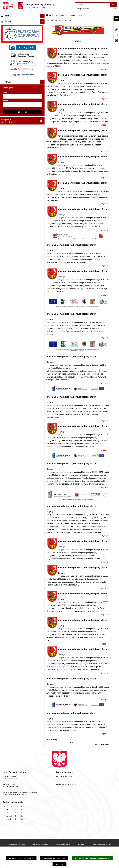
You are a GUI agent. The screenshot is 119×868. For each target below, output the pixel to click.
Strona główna (7, 20)
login (5, 546)
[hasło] (22, 558)
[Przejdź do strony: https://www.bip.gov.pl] (116, 24)
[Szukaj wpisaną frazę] (113, 5)
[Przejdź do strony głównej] (28, 6)
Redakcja (81, 844)
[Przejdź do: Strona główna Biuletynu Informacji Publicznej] (47, 15)
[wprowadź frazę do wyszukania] (93, 5)
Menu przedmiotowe (9, 25)
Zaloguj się (22, 565)
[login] (22, 549)
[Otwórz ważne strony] (116, 35)
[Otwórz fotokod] (116, 41)
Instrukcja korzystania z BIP (102, 844)
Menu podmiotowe (9, 469)
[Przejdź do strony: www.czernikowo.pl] (116, 30)
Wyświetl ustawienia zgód (54, 858)
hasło (5, 554)
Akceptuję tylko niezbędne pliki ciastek (93, 858)
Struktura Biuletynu (63, 844)
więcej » (105, 69)
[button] (43, 21)
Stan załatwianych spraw (16, 844)
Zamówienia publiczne (75, 15)
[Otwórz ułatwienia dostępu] (116, 18)
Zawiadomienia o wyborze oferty (57, 20)
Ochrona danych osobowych (21, 858)
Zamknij (59, 864)
